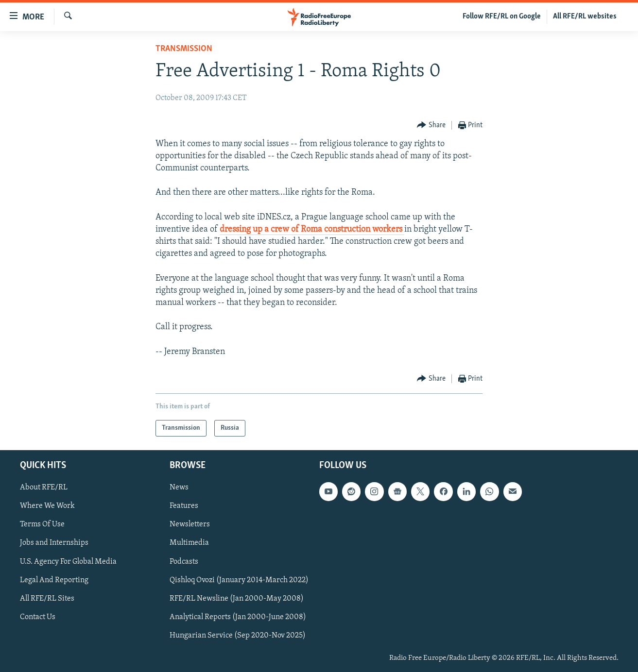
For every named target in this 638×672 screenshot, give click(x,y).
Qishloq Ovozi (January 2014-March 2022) (239, 580)
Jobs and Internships (54, 543)
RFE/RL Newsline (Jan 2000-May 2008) (237, 599)
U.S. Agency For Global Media (68, 562)
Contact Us (38, 617)
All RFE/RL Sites (47, 599)
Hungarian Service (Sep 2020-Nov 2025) (238, 636)
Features (184, 506)
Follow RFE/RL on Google (502, 17)
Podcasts (184, 562)
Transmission (184, 49)
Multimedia (189, 543)
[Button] (431, 126)
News (179, 487)
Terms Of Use (42, 525)
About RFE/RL (44, 487)
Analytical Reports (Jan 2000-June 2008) (238, 617)
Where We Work (47, 506)
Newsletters (190, 525)
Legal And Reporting (54, 580)
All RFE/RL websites (585, 17)
